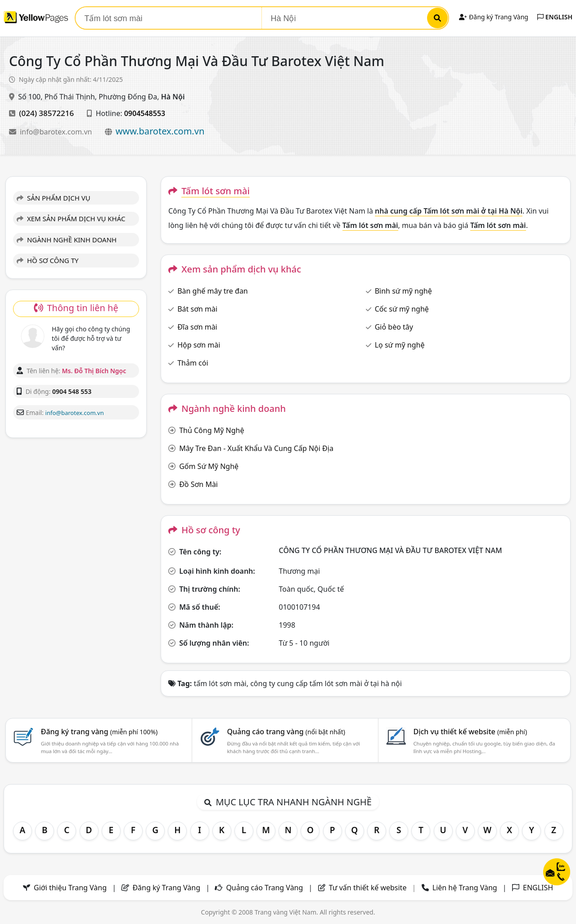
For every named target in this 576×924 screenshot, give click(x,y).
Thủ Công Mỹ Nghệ (211, 430)
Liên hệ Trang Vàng (465, 888)
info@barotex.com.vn (57, 132)
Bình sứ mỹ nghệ (403, 291)
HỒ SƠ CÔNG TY (47, 260)
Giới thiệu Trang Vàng (70, 888)
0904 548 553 (72, 391)
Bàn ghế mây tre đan (213, 291)
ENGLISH (555, 17)
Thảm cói (193, 363)
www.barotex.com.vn (160, 131)
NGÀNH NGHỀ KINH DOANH (67, 240)
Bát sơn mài (197, 309)
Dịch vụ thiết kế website (470, 732)
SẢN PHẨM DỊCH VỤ (54, 198)
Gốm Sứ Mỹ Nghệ (209, 466)
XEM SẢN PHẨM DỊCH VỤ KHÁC (71, 219)
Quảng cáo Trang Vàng (264, 888)
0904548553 (145, 113)
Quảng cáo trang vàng (286, 732)
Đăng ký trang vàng (99, 732)
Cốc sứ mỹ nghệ (402, 309)
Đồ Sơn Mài (198, 484)
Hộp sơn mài (199, 345)
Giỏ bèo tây (394, 327)
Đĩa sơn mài (197, 327)
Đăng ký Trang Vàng (493, 17)
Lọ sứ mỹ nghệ (400, 345)
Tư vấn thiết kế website (369, 888)
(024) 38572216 (46, 113)
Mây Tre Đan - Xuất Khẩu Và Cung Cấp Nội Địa (256, 448)
